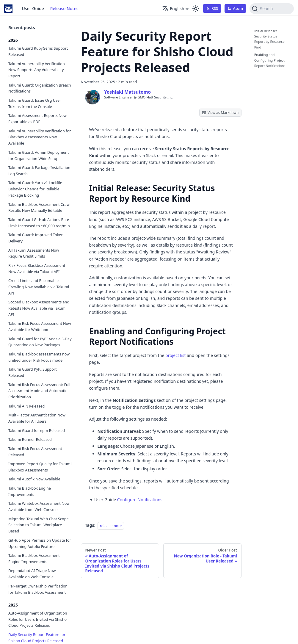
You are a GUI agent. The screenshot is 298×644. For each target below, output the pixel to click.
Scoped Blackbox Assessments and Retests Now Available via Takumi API (39, 308)
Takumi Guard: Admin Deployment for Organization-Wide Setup (39, 156)
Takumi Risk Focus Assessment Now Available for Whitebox (40, 327)
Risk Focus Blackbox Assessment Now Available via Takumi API (37, 269)
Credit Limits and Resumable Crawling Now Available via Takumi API (39, 287)
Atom (235, 8)
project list (176, 355)
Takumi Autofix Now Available (34, 479)
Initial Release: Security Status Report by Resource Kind (269, 39)
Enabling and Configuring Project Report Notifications (270, 60)
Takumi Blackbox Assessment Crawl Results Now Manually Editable (39, 208)
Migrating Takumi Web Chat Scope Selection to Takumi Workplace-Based (39, 525)
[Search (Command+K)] (272, 9)
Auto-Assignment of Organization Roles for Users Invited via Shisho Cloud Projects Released (38, 619)
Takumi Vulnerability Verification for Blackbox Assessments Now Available (40, 137)
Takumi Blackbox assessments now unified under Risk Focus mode (39, 357)
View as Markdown (220, 112)
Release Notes (64, 8)
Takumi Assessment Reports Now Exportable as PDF (37, 119)
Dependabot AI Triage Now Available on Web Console (32, 574)
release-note (111, 525)
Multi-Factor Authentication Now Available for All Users (37, 418)
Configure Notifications (140, 500)
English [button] (173, 8)
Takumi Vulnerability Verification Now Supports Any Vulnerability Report (37, 70)
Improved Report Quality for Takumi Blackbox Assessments (40, 467)
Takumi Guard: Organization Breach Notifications (40, 88)
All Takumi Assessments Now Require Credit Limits (34, 253)
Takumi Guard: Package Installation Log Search (39, 171)
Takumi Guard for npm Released (37, 431)
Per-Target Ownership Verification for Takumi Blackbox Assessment (38, 589)
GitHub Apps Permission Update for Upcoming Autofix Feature (40, 543)
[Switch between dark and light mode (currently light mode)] (196, 9)
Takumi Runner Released (30, 439)
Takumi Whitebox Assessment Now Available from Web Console (39, 507)
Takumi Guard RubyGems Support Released (38, 51)
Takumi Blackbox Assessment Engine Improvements (34, 559)
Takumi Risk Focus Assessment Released (35, 452)
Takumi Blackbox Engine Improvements (30, 491)
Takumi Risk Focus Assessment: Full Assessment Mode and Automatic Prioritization (39, 391)
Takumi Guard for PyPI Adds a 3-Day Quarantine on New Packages (40, 342)
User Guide (33, 8)
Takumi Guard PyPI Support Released (33, 372)
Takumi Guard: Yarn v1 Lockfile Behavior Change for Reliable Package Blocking (35, 189)
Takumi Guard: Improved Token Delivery (36, 238)
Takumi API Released (26, 406)
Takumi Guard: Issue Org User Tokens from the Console (35, 104)
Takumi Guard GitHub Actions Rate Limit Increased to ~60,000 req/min (39, 223)
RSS (212, 8)
